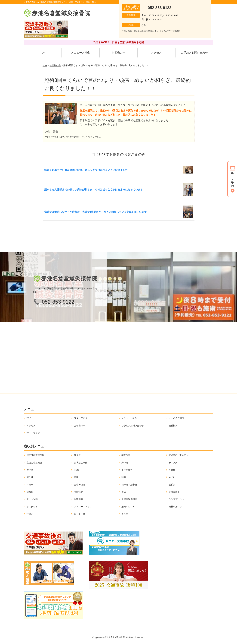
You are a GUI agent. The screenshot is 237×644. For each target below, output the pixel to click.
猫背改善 (126, 455)
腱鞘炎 (172, 485)
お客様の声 (118, 53)
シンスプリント (176, 499)
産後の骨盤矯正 (34, 463)
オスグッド (32, 507)
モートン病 (32, 499)
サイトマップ (33, 433)
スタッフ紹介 (81, 418)
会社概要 (173, 426)
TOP (43, 53)
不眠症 (172, 470)
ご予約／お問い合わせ (194, 53)
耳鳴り (30, 485)
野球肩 (125, 463)
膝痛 (124, 492)
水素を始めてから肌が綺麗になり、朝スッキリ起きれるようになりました (86, 170)
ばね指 (30, 492)
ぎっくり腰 (80, 514)
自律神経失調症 (129, 499)
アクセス (156, 53)
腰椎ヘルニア (128, 507)
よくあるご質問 (176, 418)
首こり (125, 514)
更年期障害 (127, 470)
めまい (172, 477)
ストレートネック (83, 507)
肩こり (30, 477)
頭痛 (124, 477)
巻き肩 (77, 455)
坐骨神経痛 (80, 485)
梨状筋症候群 (81, 463)
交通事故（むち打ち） (180, 455)
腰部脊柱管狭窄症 (35, 455)
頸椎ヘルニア (175, 507)
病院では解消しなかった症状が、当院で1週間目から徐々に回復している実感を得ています (96, 212)
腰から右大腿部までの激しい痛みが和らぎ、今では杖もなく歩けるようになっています (94, 190)
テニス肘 (173, 463)
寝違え (30, 514)
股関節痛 (78, 499)
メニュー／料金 (81, 53)
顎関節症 (78, 492)
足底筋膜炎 (174, 492)
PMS (76, 470)
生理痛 (30, 470)
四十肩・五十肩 (129, 485)
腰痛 (76, 477)
